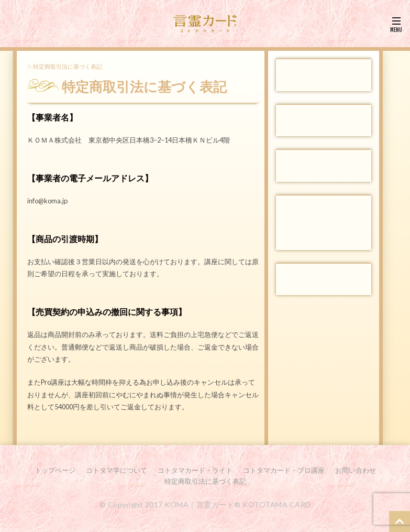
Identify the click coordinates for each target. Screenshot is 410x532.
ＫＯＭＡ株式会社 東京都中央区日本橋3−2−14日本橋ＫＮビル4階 (129, 140)
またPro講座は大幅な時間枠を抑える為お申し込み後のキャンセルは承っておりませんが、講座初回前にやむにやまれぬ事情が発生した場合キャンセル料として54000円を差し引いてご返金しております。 (143, 394)
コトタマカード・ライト (195, 470)
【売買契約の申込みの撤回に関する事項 (103, 312)
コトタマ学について (117, 470)
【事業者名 (48, 117)
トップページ (55, 470)
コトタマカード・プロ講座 (284, 470)
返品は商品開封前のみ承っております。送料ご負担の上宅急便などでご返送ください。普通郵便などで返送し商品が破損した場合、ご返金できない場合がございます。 (143, 347)
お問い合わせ (356, 470)
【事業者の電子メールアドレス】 (90, 178)
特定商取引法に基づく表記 (205, 481)
